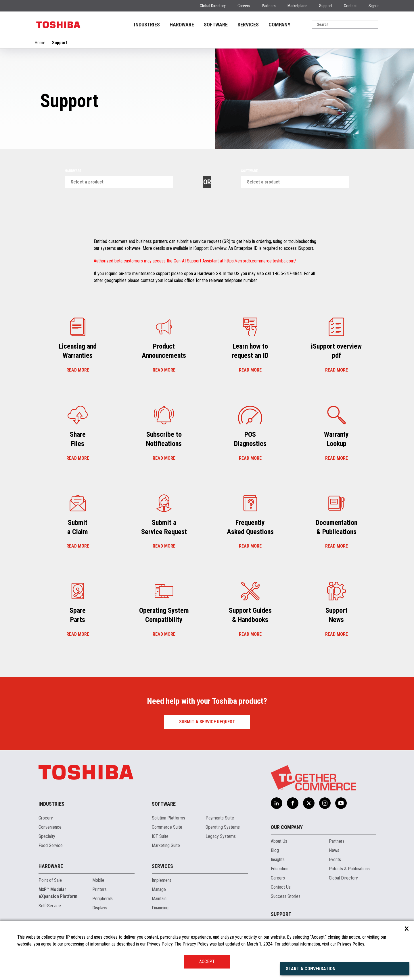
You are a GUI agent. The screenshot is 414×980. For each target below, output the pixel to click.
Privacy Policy (351, 944)
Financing (160, 908)
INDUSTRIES (147, 25)
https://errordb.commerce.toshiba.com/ (260, 261)
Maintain (159, 899)
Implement (161, 880)
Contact (350, 6)
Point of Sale (50, 880)
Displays (100, 908)
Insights (278, 860)
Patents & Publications (349, 869)
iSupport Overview (210, 248)
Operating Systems (223, 827)
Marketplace (297, 6)
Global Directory (213, 6)
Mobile (98, 880)
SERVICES (248, 25)
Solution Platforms (168, 818)
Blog (275, 850)
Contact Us (281, 887)
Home (40, 43)
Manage (159, 889)
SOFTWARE (216, 25)
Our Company (287, 827)
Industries (51, 804)
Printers (99, 889)
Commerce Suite (167, 827)
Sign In (374, 6)
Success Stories (286, 896)
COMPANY (279, 25)
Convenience (50, 827)
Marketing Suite (166, 845)
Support (326, 6)
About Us (279, 841)
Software (249, 171)
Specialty (47, 836)
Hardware (73, 171)
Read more (78, 370)
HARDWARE (182, 25)
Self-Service (50, 906)
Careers (244, 6)
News (334, 850)
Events (335, 860)
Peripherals (102, 899)
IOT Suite (160, 836)
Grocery (46, 818)
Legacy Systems (221, 836)
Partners (269, 6)
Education (280, 869)
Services (162, 866)
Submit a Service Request (207, 722)
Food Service (51, 845)
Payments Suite (220, 818)
